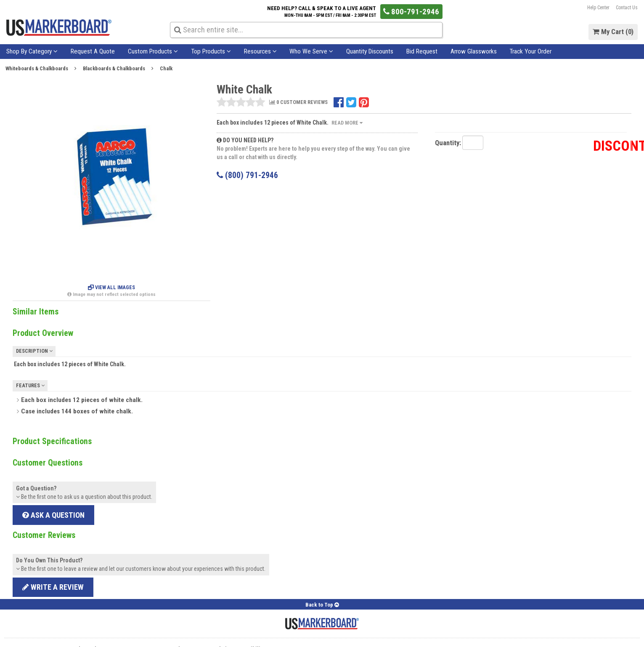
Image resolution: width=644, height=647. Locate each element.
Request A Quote (93, 51)
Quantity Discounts (370, 51)
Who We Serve (311, 51)
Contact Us (627, 8)
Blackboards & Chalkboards (114, 68)
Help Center (598, 8)
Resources (260, 51)
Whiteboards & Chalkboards (37, 68)
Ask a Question (53, 515)
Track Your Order (530, 51)
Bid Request (422, 51)
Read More (347, 123)
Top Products (211, 51)
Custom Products (153, 51)
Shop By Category (32, 51)
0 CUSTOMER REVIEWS (298, 103)
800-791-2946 (411, 12)
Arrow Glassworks (474, 51)
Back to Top (322, 605)
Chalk (166, 68)
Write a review (53, 587)
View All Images (111, 288)
